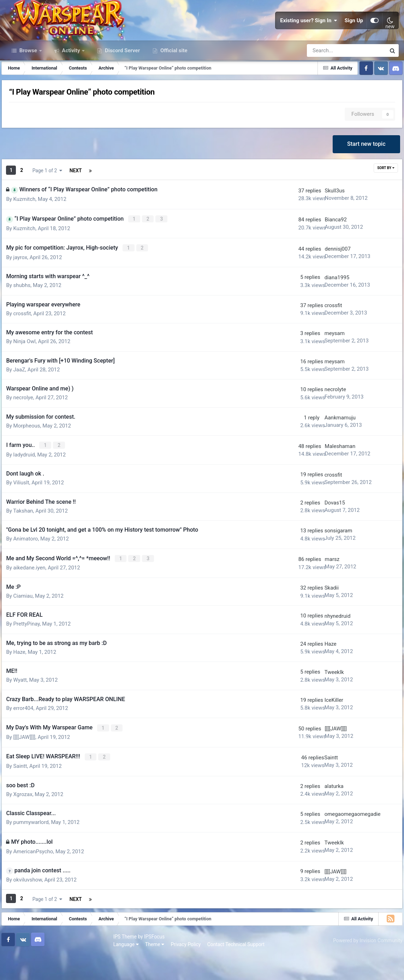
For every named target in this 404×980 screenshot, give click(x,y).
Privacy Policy (78, 969)
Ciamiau (27, 624)
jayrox (24, 287)
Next (41, 202)
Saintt (24, 792)
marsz (316, 588)
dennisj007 (321, 279)
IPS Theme (17, 962)
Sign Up (354, 35)
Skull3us (318, 222)
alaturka (318, 812)
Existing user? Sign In (309, 35)
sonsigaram (322, 560)
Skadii (315, 616)
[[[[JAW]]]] (28, 764)
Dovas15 (319, 532)
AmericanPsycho (37, 878)
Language (18, 969)
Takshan (27, 540)
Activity (71, 80)
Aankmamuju (324, 448)
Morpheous (30, 455)
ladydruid (28, 484)
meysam (318, 363)
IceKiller (318, 728)
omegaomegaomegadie (336, 841)
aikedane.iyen (33, 596)
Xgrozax (26, 820)
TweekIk (318, 700)
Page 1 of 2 (85, 202)
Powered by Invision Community (364, 966)
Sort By (382, 202)
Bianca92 (319, 251)
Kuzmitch (28, 231)
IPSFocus (46, 962)
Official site (173, 80)
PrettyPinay (30, 652)
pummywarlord (35, 848)
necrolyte (319, 419)
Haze (23, 680)
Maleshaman (324, 476)
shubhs (26, 315)
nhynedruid (321, 644)
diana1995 (321, 307)
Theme (47, 969)
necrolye (27, 428)
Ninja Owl (28, 371)
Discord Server (122, 80)
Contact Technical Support (128, 969)
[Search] (326, 80)
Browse (28, 80)
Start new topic (365, 177)
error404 (27, 736)
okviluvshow (31, 906)
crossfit (26, 343)
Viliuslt (25, 512)
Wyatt (24, 708)
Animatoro (29, 568)
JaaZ (23, 399)
